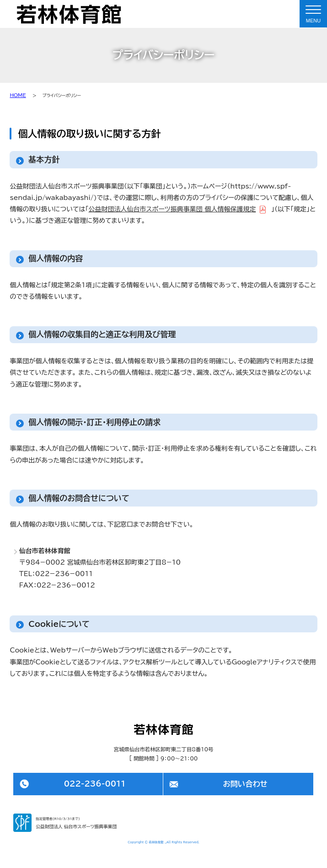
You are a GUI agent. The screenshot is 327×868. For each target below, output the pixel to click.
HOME (18, 95)
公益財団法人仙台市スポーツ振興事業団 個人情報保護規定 (172, 209)
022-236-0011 (95, 784)
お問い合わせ (245, 784)
